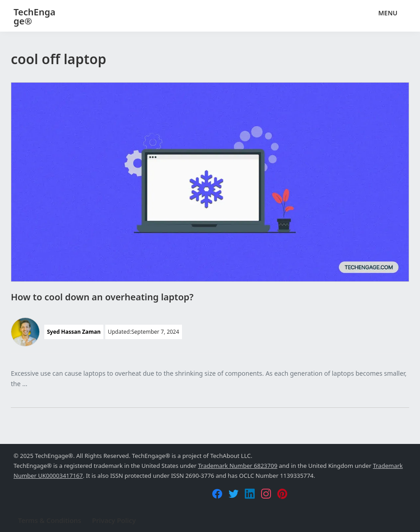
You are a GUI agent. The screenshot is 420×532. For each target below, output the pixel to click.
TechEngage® (35, 16)
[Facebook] (217, 494)
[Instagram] (266, 494)
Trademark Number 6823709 (238, 466)
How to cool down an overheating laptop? (102, 297)
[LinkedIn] (250, 494)
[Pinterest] (282, 494)
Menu (388, 13)
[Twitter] (233, 494)
